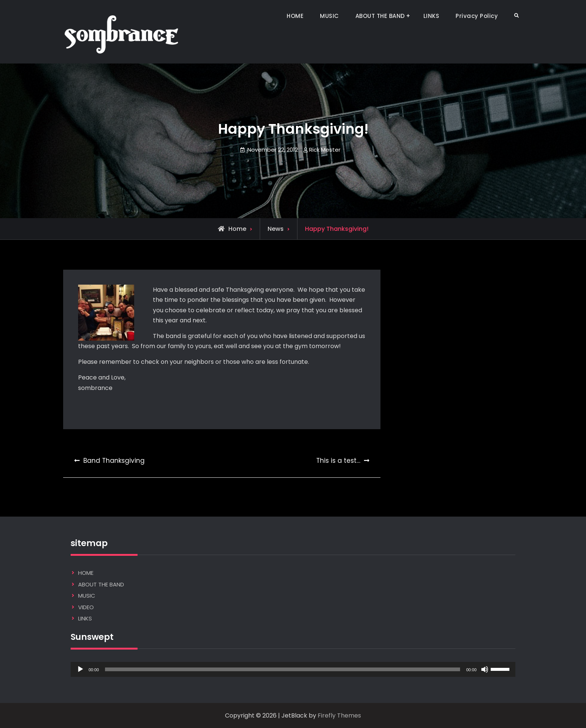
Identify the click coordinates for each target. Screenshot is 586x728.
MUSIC (329, 16)
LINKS (431, 16)
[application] (293, 669)
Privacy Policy (477, 16)
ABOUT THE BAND (380, 16)
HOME (295, 16)
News (276, 229)
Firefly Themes (339, 715)
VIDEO (86, 607)
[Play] (80, 669)
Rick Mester (325, 150)
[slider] (283, 669)
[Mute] (485, 669)
